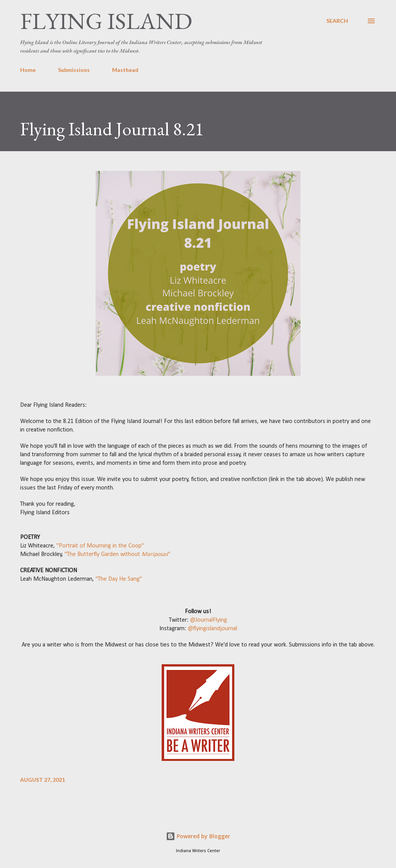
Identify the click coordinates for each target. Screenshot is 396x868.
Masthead (125, 70)
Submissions (74, 70)
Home (28, 70)
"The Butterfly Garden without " (117, 554)
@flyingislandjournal (212, 629)
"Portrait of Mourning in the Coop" (100, 546)
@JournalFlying (208, 620)
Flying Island (106, 21)
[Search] (337, 21)
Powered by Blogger (198, 836)
